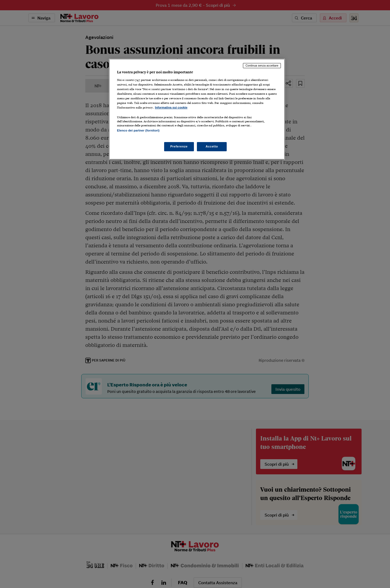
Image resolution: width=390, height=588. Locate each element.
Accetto (212, 146)
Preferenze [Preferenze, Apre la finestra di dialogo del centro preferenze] (179, 146)
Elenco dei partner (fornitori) (138, 130)
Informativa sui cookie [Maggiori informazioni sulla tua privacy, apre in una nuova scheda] (171, 107)
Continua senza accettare (262, 65)
